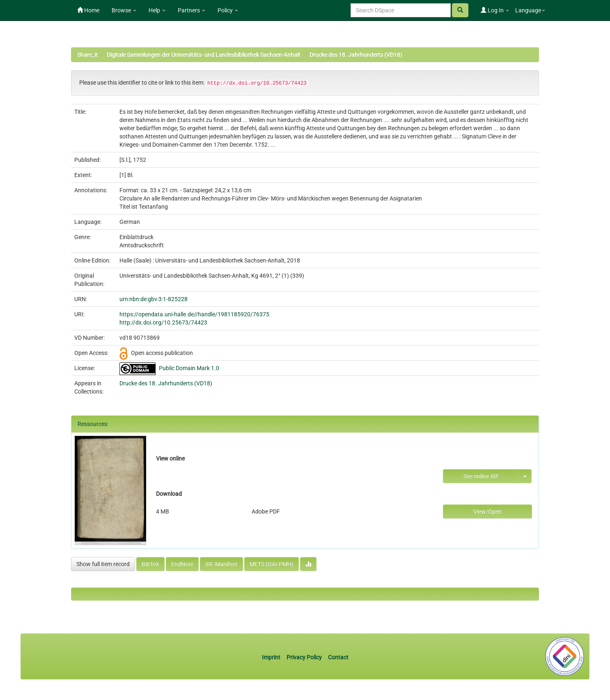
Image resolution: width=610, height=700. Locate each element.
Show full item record (103, 564)
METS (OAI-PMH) (272, 564)
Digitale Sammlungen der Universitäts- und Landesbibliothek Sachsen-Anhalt (204, 55)
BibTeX (150, 564)
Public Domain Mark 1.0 (189, 368)
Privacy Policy (304, 657)
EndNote (182, 564)
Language (530, 10)
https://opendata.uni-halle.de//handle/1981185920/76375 (194, 314)
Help (157, 10)
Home (88, 10)
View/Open (487, 511)
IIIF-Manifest (221, 564)
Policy (228, 10)
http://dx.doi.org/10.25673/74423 (163, 322)
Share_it (87, 55)
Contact (338, 657)
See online (481, 476)
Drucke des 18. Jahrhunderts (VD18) (356, 55)
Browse (124, 10)
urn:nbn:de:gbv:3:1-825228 (154, 299)
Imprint (272, 657)
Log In (495, 10)
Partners (191, 10)
